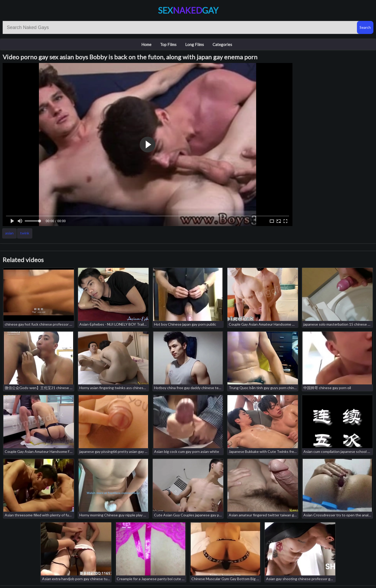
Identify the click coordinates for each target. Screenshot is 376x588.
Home (146, 44)
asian (9, 233)
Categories (222, 44)
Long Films (195, 44)
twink (25, 233)
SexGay (188, 10)
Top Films (168, 44)
